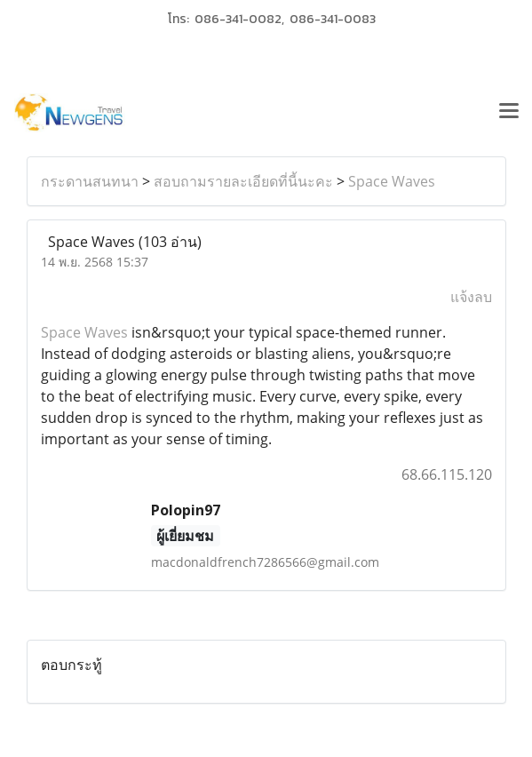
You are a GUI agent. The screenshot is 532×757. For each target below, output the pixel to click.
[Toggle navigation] (509, 113)
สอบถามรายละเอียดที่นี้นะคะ (243, 181)
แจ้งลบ (471, 297)
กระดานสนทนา (90, 181)
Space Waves (392, 181)
